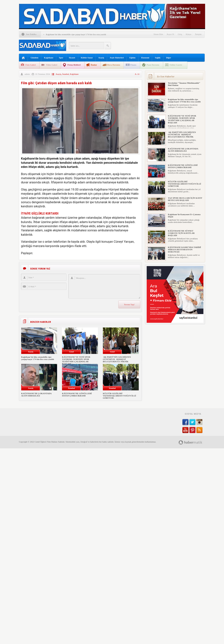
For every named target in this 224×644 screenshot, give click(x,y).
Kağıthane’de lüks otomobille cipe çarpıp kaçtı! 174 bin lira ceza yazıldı (76, 34)
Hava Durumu (114, 65)
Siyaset (72, 58)
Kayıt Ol (171, 34)
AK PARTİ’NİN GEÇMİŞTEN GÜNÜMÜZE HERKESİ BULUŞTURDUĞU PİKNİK (117, 359)
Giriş (180, 34)
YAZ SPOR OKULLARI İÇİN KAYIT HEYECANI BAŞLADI (185, 199)
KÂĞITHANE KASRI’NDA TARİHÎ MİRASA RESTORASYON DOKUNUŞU (184, 249)
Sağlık (158, 58)
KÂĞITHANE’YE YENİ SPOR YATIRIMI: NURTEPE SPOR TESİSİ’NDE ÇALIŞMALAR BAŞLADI (76, 360)
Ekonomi (145, 58)
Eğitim (133, 58)
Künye (189, 34)
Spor (61, 58)
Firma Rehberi (74, 65)
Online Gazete (176, 65)
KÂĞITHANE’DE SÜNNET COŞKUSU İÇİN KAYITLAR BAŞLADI (181, 233)
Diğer (169, 58)
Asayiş (101, 58)
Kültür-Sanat (87, 58)
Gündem (34, 58)
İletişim (198, 34)
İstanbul (66, 74)
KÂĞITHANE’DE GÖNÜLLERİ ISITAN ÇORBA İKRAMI (77, 395)
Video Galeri (52, 65)
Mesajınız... (104, 286)
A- (136, 74)
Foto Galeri (31, 65)
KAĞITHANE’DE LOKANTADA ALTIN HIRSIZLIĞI (36, 395)
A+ (139, 74)
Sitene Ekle (158, 34)
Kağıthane (49, 58)
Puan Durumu (153, 65)
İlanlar (94, 65)
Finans (133, 65)
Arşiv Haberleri (117, 58)
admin (27, 74)
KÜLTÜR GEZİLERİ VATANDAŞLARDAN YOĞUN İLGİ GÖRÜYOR (119, 396)
